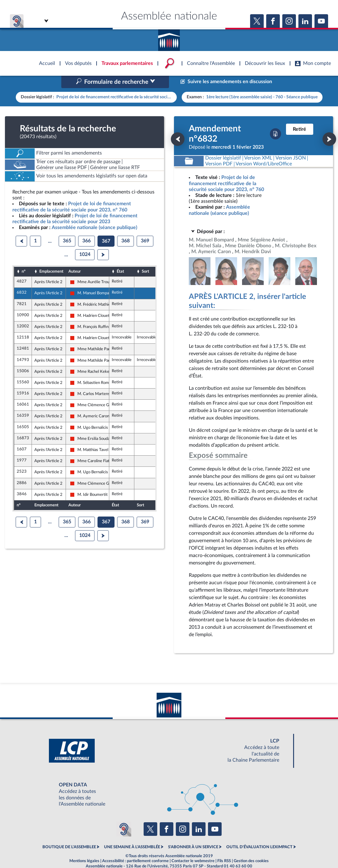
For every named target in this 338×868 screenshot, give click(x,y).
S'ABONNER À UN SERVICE (193, 834)
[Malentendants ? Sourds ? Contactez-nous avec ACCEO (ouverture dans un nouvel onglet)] (124, 816)
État (120, 258)
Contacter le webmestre (193, 848)
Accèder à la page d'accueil (169, 38)
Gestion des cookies (251, 848)
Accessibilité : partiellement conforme (135, 848)
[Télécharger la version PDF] (275, 121)
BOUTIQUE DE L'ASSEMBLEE (69, 834)
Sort (145, 258)
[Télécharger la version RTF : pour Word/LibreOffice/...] (264, 151)
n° (24, 258)
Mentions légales (84, 848)
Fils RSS (224, 848)
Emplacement (51, 258)
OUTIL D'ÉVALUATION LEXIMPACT (259, 834)
